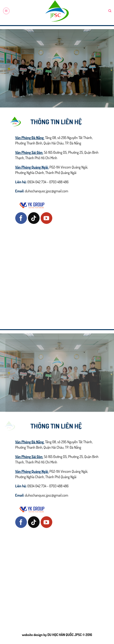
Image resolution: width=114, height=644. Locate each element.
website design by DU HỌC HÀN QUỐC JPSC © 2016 (57, 635)
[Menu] (6, 11)
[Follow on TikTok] (34, 218)
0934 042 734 (37, 182)
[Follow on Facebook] (21, 218)
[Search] (110, 11)
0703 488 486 (59, 182)
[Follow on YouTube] (46, 218)
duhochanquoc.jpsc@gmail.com (47, 191)
